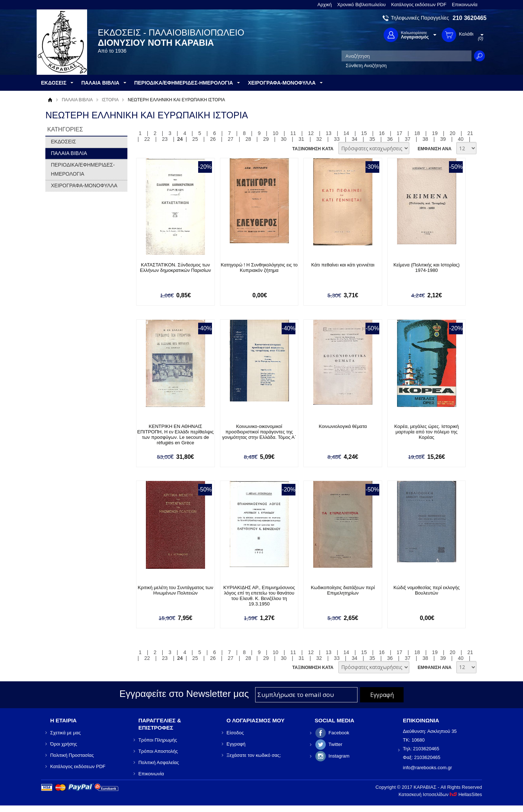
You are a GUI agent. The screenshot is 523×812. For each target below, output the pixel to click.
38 (425, 139)
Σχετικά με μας (65, 733)
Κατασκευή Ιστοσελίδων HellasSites (440, 794)
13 (329, 133)
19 (435, 133)
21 (470, 133)
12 (311, 133)
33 (337, 139)
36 (390, 139)
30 (284, 139)
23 (165, 139)
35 (372, 139)
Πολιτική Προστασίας (72, 755)
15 (364, 133)
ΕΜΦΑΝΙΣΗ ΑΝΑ (435, 149)
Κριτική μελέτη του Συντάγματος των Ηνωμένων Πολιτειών (175, 590)
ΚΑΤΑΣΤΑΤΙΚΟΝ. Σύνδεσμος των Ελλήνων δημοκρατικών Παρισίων (176, 268)
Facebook (339, 733)
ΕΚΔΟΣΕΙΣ (63, 142)
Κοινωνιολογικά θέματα (343, 426)
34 (355, 139)
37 (408, 139)
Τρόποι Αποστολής (158, 751)
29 (266, 139)
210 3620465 (469, 18)
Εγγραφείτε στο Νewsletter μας (184, 694)
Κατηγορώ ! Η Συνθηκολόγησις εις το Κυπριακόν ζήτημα (259, 268)
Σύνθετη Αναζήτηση (366, 66)
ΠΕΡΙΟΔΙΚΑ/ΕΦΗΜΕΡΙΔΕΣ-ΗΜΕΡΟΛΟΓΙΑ (83, 169)
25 (195, 139)
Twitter (335, 744)
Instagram (339, 756)
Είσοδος (235, 733)
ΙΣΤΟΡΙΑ (111, 100)
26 (213, 139)
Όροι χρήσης (64, 744)
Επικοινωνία (465, 5)
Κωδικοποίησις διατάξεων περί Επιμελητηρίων (343, 590)
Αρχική (325, 5)
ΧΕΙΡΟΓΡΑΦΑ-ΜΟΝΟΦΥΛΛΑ (84, 185)
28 (248, 139)
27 (230, 139)
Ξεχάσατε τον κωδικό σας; (254, 755)
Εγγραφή (236, 744)
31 (302, 139)
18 (417, 133)
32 (319, 139)
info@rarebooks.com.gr (427, 768)
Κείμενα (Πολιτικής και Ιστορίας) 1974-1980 (427, 268)
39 (443, 139)
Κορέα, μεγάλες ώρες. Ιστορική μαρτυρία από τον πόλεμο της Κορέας (426, 432)
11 (293, 133)
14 (346, 133)
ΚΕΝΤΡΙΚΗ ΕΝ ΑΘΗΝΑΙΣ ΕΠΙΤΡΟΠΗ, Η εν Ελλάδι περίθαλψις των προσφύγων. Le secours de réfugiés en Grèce (175, 434)
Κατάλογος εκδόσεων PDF (419, 5)
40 (461, 139)
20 (453, 133)
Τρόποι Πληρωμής (158, 740)
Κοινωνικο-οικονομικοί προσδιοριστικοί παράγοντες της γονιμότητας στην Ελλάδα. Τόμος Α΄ (259, 432)
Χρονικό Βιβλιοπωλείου (361, 5)
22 (147, 139)
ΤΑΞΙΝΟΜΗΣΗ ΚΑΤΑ (313, 149)
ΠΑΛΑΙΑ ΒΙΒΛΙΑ (77, 100)
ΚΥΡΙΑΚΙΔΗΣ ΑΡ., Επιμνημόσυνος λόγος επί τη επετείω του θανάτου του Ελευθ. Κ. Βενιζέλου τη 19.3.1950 (259, 596)
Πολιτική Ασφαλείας (159, 762)
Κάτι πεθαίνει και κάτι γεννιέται (343, 265)
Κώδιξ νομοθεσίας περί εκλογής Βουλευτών (426, 590)
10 (275, 133)
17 (400, 133)
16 (382, 133)
